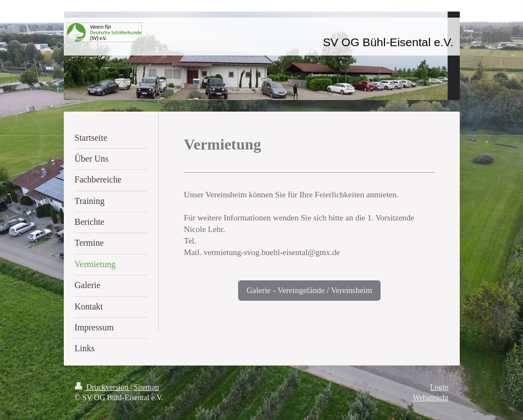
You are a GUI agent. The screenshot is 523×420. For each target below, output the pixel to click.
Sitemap (146, 387)
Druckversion (103, 387)
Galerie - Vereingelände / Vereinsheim (309, 290)
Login (439, 387)
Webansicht (431, 398)
